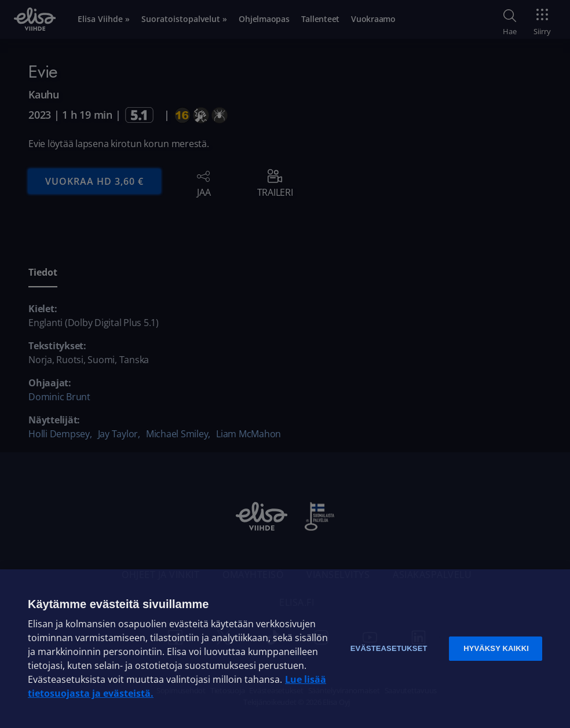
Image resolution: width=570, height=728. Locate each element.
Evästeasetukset (389, 648)
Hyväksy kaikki (496, 648)
